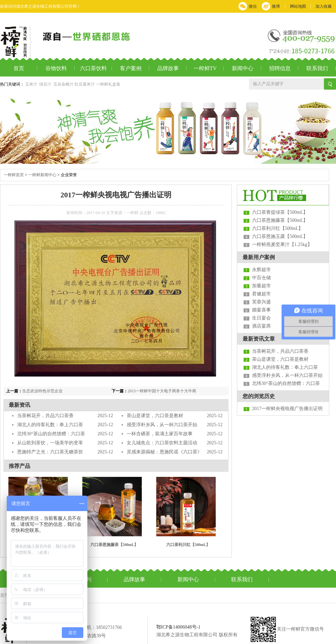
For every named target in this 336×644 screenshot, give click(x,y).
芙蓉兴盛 (261, 302)
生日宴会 (261, 318)
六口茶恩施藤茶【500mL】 (114, 545)
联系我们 (317, 68)
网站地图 (298, 6)
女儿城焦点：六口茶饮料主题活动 (162, 443)
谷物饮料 (56, 68)
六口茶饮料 (93, 68)
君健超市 (261, 294)
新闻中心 (243, 68)
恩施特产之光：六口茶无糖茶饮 (50, 452)
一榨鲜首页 (14, 175)
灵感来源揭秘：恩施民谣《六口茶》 (164, 452)
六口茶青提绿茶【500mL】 (280, 212)
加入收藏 (324, 6)
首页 (19, 68)
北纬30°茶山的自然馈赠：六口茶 (51, 434)
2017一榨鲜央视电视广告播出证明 (287, 409)
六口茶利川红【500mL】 (188, 545)
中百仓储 (261, 278)
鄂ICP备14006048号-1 (178, 627)
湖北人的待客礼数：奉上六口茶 (50, 425)
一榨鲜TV (205, 68)
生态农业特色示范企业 (42, 391)
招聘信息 (280, 68)
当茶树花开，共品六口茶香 (45, 416)
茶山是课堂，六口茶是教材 (155, 416)
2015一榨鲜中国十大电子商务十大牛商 (162, 391)
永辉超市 (261, 270)
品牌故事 (168, 68)
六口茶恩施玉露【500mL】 (280, 236)
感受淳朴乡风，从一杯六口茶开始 (162, 425)
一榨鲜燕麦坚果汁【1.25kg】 (282, 244)
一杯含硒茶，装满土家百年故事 (160, 434)
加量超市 (261, 286)
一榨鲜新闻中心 (42, 175)
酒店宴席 (261, 326)
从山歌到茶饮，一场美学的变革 (50, 443)
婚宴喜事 (261, 310)
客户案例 (131, 68)
